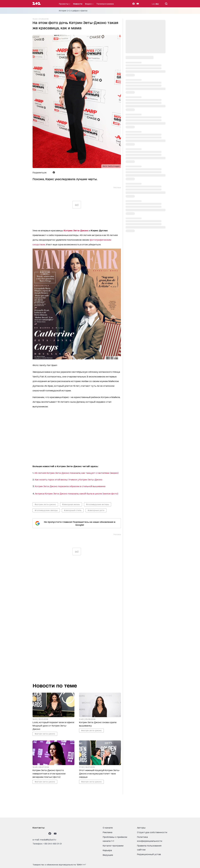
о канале (108, 827)
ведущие (108, 855)
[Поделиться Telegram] (50, 172)
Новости (78, 4)
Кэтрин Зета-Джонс (76, 230)
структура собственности (152, 832)
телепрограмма (105, 4)
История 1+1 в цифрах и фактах (73, 11)
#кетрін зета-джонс (45, 734)
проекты (65, 4)
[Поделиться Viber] (58, 172)
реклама (108, 832)
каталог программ (113, 845)
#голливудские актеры (98, 504)
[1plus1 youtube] (55, 834)
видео (89, 4)
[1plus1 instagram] (34, 834)
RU (157, 4)
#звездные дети (96, 510)
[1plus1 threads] (39, 834)
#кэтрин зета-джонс (45, 504)
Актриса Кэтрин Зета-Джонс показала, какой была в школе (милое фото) (77, 493)
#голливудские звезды (46, 510)
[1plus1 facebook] (50, 834)
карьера (107, 850)
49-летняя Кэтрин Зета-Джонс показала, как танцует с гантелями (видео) (76, 473)
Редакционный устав (149, 854)
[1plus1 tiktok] (45, 834)
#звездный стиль (73, 510)
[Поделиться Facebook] (54, 172)
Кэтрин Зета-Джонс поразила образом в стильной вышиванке (70, 486)
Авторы (141, 827)
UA (153, 4)
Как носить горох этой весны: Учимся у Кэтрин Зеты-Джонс (69, 479)
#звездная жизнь (71, 504)
